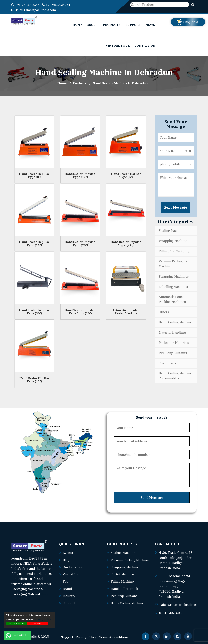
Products (112, 25)
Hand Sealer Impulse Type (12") (80, 175)
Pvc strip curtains (124, 600)
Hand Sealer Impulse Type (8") (34, 175)
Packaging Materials (174, 341)
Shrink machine (122, 579)
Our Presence (73, 566)
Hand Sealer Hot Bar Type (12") (34, 380)
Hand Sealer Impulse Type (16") (34, 243)
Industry (69, 595)
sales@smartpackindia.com (34, 10)
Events (68, 552)
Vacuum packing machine (126, 565)
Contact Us (145, 45)
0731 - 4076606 (172, 612)
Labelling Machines (173, 286)
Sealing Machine (171, 230)
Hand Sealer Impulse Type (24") (126, 243)
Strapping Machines (174, 276)
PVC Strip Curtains (173, 351)
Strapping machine (125, 572)
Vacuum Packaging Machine (173, 263)
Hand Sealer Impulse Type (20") (80, 243)
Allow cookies (16, 623)
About (93, 25)
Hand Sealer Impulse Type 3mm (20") (80, 311)
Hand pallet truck (124, 593)
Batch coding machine (127, 607)
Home (77, 25)
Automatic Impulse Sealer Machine (126, 311)
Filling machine (122, 586)
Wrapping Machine (173, 240)
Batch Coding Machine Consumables (175, 374)
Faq (66, 581)
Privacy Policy (86, 636)
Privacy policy (43, 619)
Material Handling (172, 331)
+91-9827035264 (60, 5)
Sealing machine (123, 552)
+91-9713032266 (27, 5)
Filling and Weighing (175, 251)
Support (133, 25)
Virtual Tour (118, 45)
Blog (66, 559)
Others (164, 311)
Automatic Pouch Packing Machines (172, 298)
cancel (38, 623)
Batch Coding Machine (175, 321)
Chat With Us (18, 635)
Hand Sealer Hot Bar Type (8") (126, 175)
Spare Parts (168, 361)
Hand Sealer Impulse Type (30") (34, 311)
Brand (67, 588)
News (150, 25)
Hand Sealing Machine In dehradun (121, 83)
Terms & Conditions (115, 636)
